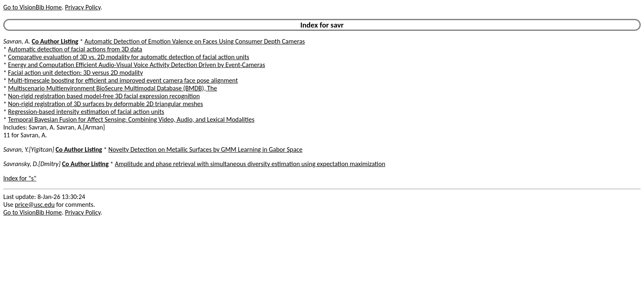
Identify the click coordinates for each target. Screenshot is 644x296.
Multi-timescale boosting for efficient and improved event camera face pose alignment (123, 80)
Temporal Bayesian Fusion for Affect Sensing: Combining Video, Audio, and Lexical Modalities (131, 119)
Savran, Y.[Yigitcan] (29, 149)
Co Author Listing (55, 41)
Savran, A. (17, 41)
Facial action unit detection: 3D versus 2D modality (76, 73)
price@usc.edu (35, 205)
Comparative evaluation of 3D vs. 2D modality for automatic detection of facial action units (129, 57)
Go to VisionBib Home (32, 7)
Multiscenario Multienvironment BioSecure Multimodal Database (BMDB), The (113, 88)
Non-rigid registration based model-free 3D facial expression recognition (104, 96)
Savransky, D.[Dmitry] (32, 164)
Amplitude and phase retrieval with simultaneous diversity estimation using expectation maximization (250, 164)
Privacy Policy (83, 7)
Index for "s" (20, 178)
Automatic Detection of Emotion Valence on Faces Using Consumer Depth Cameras (195, 41)
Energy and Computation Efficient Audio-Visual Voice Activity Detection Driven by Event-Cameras (137, 65)
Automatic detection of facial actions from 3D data (75, 49)
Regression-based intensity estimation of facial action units (86, 112)
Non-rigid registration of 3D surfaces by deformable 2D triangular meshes (106, 104)
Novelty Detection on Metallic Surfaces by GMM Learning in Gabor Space (206, 149)
